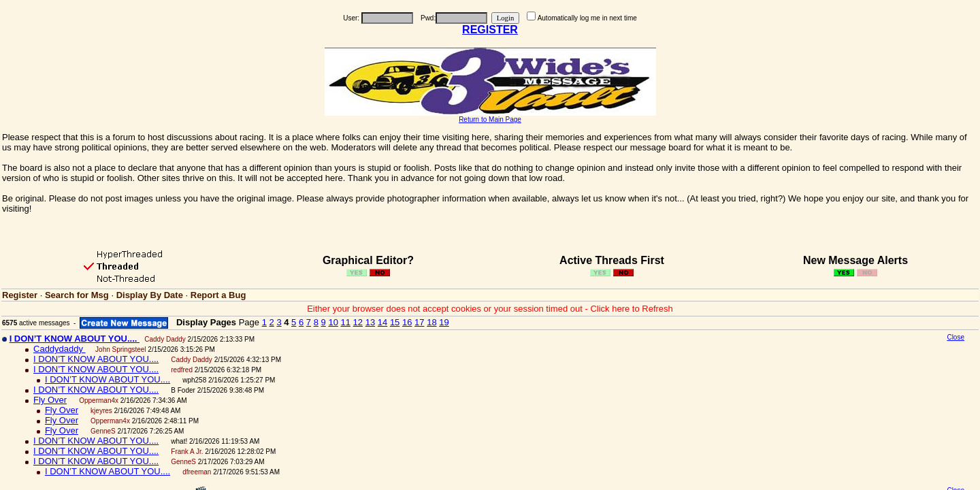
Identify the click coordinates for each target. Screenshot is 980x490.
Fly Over (50, 400)
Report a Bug (218, 295)
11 (346, 322)
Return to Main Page (490, 119)
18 (431, 322)
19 (444, 322)
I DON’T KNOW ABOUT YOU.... (96, 359)
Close (955, 337)
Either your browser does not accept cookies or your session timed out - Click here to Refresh (490, 309)
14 (382, 322)
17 (419, 322)
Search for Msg (77, 295)
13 (370, 322)
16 (407, 322)
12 (358, 322)
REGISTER (490, 30)
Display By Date (150, 295)
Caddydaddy (60, 349)
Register (20, 295)
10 (333, 322)
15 (395, 322)
